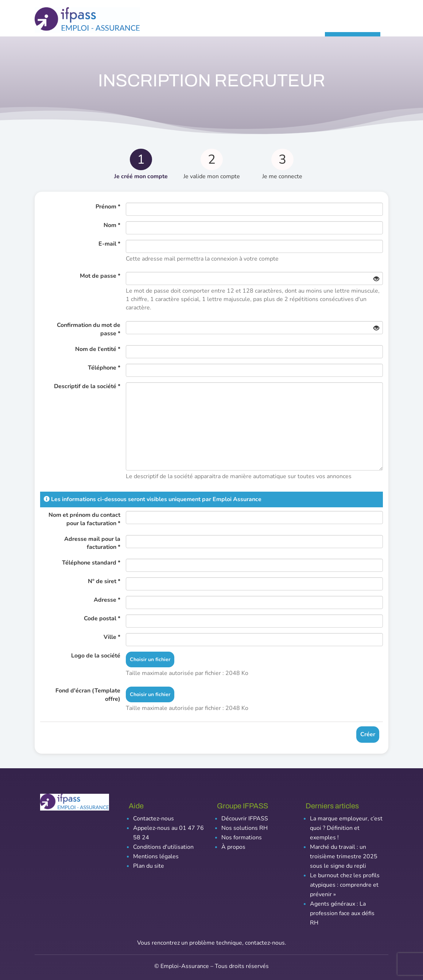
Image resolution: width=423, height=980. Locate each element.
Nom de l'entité (98, 349)
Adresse (107, 600)
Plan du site (149, 866)
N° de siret (104, 581)
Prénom (108, 207)
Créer (368, 734)
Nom (112, 225)
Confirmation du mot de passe (89, 329)
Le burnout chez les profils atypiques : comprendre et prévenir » (345, 885)
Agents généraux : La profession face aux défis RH (342, 913)
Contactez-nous (154, 819)
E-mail (109, 244)
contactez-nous (265, 943)
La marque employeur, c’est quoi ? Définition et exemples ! (346, 828)
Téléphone (104, 368)
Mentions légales (156, 856)
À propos (233, 847)
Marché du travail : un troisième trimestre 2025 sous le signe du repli (344, 856)
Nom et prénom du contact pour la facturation (84, 519)
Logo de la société (96, 656)
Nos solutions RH (245, 828)
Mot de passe (100, 276)
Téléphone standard (91, 563)
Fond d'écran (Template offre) (88, 695)
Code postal (102, 618)
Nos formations (242, 838)
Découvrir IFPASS (245, 819)
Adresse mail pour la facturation (92, 543)
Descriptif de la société (87, 386)
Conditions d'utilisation (163, 847)
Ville (112, 637)
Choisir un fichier (150, 659)
